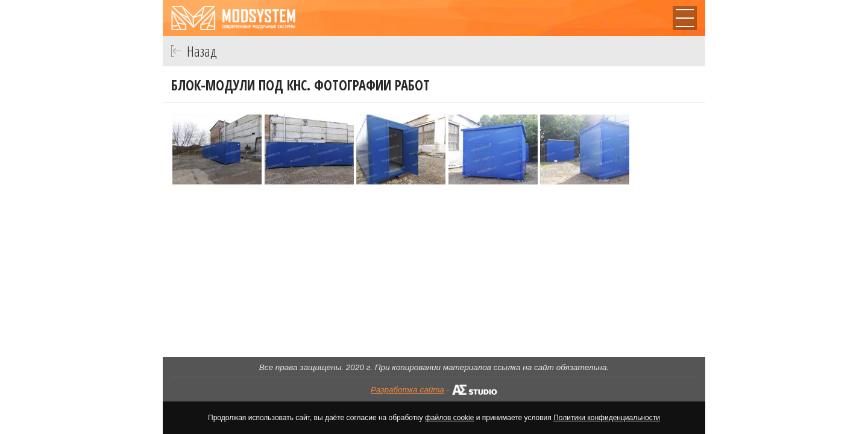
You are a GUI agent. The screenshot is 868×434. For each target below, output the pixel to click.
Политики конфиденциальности (607, 418)
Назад (202, 51)
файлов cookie (449, 418)
